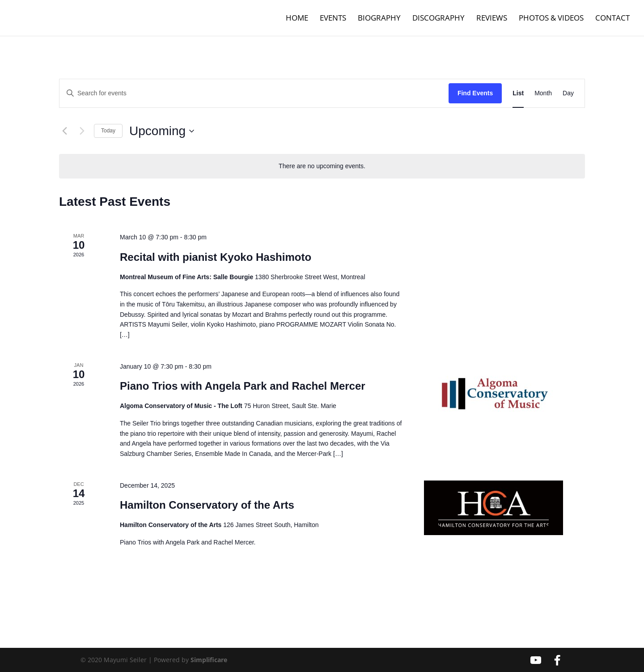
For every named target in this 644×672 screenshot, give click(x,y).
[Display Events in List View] (518, 93)
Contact (612, 19)
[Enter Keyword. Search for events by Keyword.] (254, 93)
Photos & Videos (551, 19)
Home (297, 19)
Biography (379, 19)
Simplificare (209, 660)
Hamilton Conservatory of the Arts (207, 505)
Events (333, 19)
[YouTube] (536, 660)
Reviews (492, 19)
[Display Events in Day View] (568, 93)
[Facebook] (557, 660)
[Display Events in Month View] (543, 93)
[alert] (322, 166)
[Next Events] (82, 131)
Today (108, 131)
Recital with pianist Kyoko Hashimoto (216, 257)
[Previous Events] (64, 131)
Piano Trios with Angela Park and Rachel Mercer (243, 386)
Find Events (475, 93)
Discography (439, 19)
